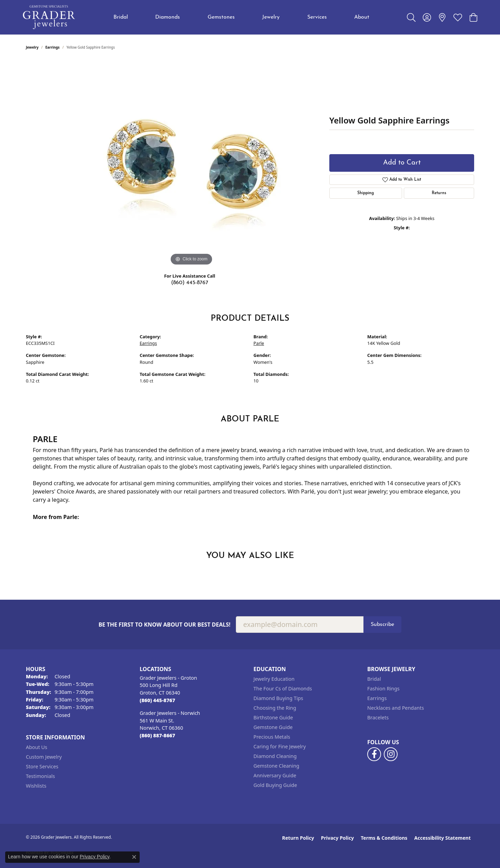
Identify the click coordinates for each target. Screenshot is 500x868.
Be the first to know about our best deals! (165, 625)
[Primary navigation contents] (241, 17)
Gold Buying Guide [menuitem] (275, 785)
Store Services (42, 766)
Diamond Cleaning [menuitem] (275, 756)
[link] (442, 17)
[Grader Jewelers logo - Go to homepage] (49, 17)
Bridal (121, 17)
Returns (439, 193)
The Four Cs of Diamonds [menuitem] (283, 689)
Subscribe (382, 625)
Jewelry (271, 17)
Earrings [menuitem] (377, 698)
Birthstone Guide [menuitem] (273, 717)
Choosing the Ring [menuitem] (275, 708)
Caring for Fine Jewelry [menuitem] (280, 746)
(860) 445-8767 (190, 283)
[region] (191, 164)
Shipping (366, 193)
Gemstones (221, 17)
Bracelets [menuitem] (378, 717)
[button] (411, 17)
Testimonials (40, 776)
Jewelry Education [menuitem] (274, 679)
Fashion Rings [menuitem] (383, 689)
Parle (259, 343)
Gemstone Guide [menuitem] (273, 727)
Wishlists (36, 786)
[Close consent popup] (134, 857)
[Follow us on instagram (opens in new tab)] (391, 754)
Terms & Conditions (384, 838)
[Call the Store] (157, 700)
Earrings (53, 47)
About (362, 17)
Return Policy (298, 838)
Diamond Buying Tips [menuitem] (278, 698)
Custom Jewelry (44, 757)
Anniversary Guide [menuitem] (275, 775)
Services (317, 17)
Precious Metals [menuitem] (272, 737)
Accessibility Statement (442, 838)
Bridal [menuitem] (374, 679)
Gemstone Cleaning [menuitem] (276, 766)
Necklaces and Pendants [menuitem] (396, 708)
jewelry (32, 47)
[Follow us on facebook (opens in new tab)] (374, 754)
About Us (37, 747)
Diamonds (168, 17)
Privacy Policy (337, 838)
